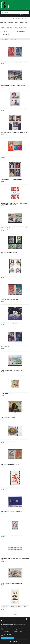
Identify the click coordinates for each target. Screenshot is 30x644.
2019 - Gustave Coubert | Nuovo (8, 417)
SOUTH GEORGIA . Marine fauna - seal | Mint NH (12, 583)
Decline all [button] (22, 638)
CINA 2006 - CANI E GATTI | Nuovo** (9, 276)
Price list (6, 19)
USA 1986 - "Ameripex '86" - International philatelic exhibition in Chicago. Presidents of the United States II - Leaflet (15, 607)
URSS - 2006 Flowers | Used (7, 394)
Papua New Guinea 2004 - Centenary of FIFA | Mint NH (13, 85)
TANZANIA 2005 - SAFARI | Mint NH (9, 252)
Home (2, 19)
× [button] (28, 619)
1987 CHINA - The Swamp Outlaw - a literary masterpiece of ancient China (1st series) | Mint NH (14, 228)
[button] (15, 642)
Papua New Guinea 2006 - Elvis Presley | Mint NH (12, 180)
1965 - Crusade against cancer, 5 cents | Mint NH (12, 488)
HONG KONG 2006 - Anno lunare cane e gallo (11, 156)
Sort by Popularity (5, 39)
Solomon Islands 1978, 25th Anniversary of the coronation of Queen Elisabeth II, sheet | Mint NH (14, 204)
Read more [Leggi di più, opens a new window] (9, 626)
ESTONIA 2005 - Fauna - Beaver (8, 441)
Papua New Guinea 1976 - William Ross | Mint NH (12, 370)
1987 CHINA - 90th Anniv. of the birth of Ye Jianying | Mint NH (14, 133)
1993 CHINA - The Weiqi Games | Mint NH (10, 464)
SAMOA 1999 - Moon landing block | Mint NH (11, 323)
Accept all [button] (8, 638)
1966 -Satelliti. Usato (6, 347)
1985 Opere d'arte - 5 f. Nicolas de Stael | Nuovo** (12, 512)
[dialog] (15, 631)
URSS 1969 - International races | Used (10, 300)
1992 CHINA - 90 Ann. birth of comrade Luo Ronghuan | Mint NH (15, 109)
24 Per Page (14, 39)
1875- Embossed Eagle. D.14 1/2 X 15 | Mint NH (11, 535)
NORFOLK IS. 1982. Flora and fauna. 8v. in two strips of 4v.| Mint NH (15, 559)
